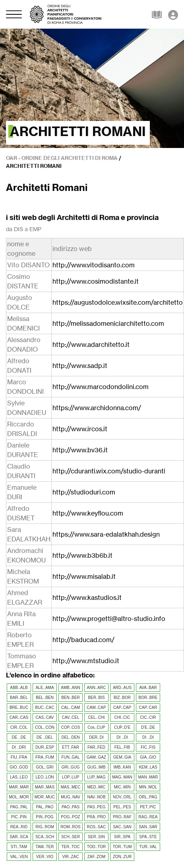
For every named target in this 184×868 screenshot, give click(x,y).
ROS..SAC (97, 827)
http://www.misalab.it (84, 576)
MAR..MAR (19, 787)
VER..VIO (45, 857)
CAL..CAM (71, 707)
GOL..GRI (45, 767)
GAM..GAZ (96, 757)
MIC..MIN (122, 787)
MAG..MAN (122, 777)
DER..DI (96, 737)
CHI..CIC (122, 717)
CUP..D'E (122, 727)
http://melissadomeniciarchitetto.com (108, 323)
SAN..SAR (148, 827)
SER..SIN (96, 837)
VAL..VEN (19, 857)
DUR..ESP (45, 747)
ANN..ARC (97, 688)
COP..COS (71, 727)
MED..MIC (96, 787)
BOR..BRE (148, 698)
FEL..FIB (122, 747)
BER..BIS (96, 698)
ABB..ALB (19, 688)
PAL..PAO (45, 807)
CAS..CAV (45, 717)
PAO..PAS (71, 807)
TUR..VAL (148, 847)
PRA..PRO (97, 817)
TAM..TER (45, 847)
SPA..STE (148, 837)
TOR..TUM (122, 847)
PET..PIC (148, 807)
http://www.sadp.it (80, 366)
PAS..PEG (97, 807)
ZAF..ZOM (97, 857)
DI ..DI (122, 737)
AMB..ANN (70, 688)
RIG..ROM (45, 827)
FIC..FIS (148, 747)
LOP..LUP (71, 777)
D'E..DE (148, 727)
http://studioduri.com (84, 492)
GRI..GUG (70, 767)
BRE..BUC (19, 707)
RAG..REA (148, 817)
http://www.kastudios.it (87, 597)
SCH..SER (71, 837)
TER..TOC (70, 847)
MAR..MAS (45, 787)
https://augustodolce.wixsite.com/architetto (118, 302)
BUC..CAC (45, 707)
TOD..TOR (96, 847)
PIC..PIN (19, 817)
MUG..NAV (71, 797)
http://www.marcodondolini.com (101, 387)
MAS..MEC (71, 787)
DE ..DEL (45, 737)
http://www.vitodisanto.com (94, 265)
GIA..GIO (148, 757)
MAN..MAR (148, 777)
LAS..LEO (19, 777)
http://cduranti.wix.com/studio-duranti (109, 471)
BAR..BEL (19, 698)
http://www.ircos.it (80, 429)
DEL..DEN (70, 737)
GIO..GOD (19, 767)
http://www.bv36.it (80, 450)
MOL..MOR (19, 797)
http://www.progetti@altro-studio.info (109, 619)
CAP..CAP (122, 707)
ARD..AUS (122, 688)
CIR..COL (19, 727)
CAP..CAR (148, 707)
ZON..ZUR (122, 857)
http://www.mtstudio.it (86, 661)
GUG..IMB (96, 767)
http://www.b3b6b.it (82, 555)
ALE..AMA (45, 688)
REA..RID (19, 827)
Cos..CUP (96, 727)
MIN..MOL (148, 787)
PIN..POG (45, 817)
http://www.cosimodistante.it (96, 281)
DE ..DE (19, 737)
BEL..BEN (45, 698)
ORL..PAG (148, 797)
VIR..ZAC (70, 857)
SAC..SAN (122, 827)
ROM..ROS (71, 827)
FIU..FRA (19, 757)
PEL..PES (122, 807)
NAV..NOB (96, 797)
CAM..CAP (96, 707)
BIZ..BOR (122, 698)
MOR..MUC (45, 797)
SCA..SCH (45, 837)
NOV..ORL (122, 797)
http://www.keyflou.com (88, 513)
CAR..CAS (19, 717)
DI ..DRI (19, 747)
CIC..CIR (148, 717)
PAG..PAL (19, 807)
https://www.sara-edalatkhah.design (106, 534)
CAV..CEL (71, 717)
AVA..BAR (148, 688)
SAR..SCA (19, 837)
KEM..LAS (148, 767)
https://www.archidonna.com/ (97, 408)
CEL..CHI (96, 717)
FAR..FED (96, 747)
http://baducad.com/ (83, 640)
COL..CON (45, 727)
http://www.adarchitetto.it (91, 344)
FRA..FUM (45, 757)
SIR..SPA (122, 837)
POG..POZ (70, 817)
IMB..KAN (122, 767)
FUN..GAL (70, 757)
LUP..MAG (96, 777)
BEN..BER (71, 698)
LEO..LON (45, 777)
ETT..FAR (71, 747)
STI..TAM (19, 847)
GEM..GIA (122, 757)
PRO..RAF (122, 817)
